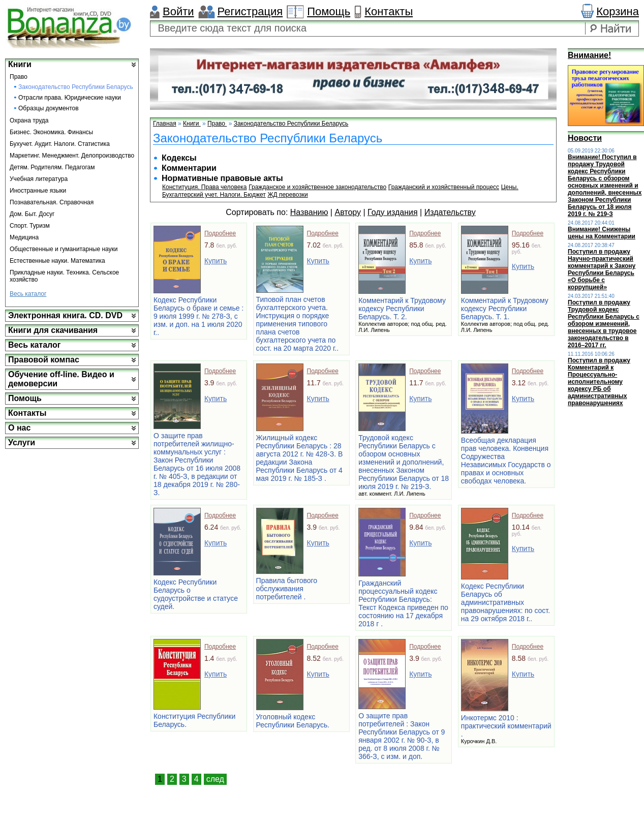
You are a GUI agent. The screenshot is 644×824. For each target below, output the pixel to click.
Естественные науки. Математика (57, 261)
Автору (348, 212)
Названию (309, 212)
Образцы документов (49, 108)
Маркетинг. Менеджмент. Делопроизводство (72, 156)
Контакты (389, 11)
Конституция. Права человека (205, 187)
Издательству (450, 212)
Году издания (393, 212)
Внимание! (589, 55)
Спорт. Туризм (30, 226)
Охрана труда (29, 120)
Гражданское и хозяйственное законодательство (317, 187)
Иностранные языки (38, 191)
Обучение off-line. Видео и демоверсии (61, 379)
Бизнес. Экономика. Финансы (51, 132)
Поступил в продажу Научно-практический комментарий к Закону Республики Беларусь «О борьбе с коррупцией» (602, 269)
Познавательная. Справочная (52, 202)
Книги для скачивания (53, 330)
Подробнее (220, 233)
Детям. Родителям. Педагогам (52, 167)
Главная (165, 124)
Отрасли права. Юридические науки (70, 98)
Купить (216, 261)
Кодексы (179, 158)
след (215, 779)
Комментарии (189, 168)
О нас (19, 428)
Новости (585, 138)
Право (19, 77)
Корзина (618, 11)
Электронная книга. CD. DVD (65, 315)
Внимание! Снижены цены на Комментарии (602, 233)
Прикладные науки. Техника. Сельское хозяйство (64, 276)
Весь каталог (28, 294)
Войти (178, 11)
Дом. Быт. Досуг (32, 214)
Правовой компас (44, 360)
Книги (20, 64)
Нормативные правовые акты (222, 178)
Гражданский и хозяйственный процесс (444, 187)
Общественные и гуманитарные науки (64, 249)
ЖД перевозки (287, 195)
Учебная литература (39, 179)
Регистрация (250, 11)
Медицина (24, 237)
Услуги (22, 442)
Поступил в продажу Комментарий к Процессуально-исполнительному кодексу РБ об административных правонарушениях (599, 382)
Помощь (329, 11)
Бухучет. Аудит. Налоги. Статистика (60, 144)
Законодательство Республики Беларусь (76, 87)
